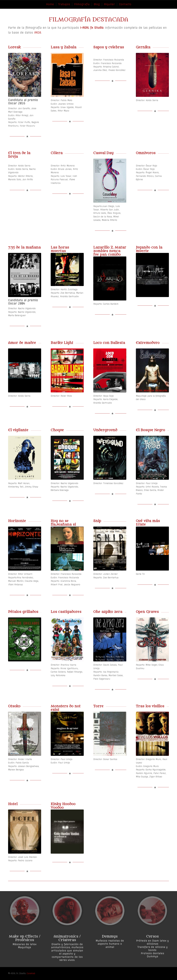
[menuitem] (50, 4)
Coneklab (31, 973)
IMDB (38, 33)
